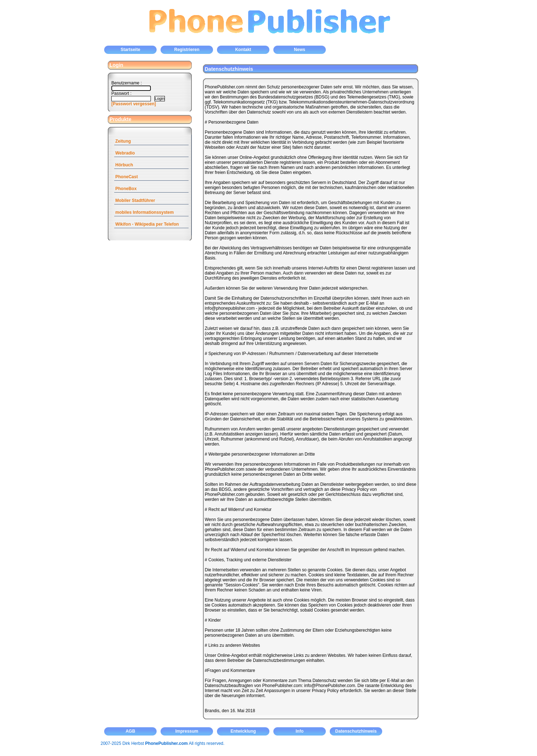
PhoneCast (127, 177)
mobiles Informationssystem (145, 212)
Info (300, 731)
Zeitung (123, 141)
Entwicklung (243, 731)
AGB (131, 731)
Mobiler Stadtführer (135, 200)
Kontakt (243, 50)
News (299, 50)
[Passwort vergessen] (134, 104)
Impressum (187, 731)
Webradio (125, 153)
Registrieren (187, 50)
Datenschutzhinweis (356, 731)
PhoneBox (126, 189)
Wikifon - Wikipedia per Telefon (147, 224)
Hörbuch (124, 165)
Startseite (131, 50)
